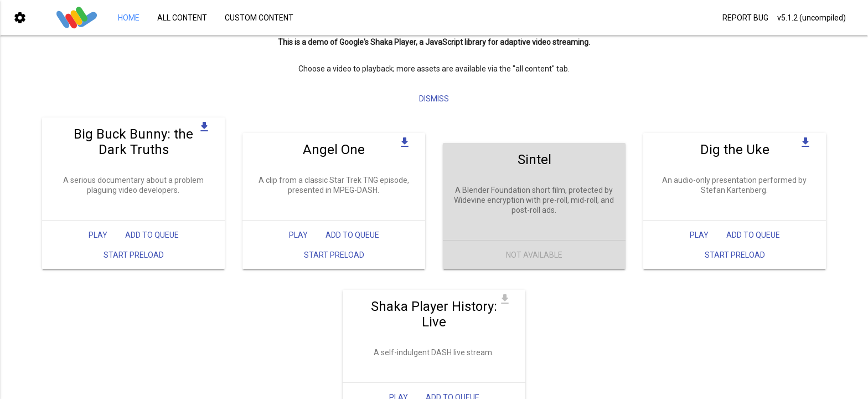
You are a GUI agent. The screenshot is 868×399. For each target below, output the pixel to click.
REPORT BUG (745, 18)
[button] (20, 18)
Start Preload (134, 263)
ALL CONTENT (182, 18)
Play (98, 243)
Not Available (534, 263)
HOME (129, 18)
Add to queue (152, 243)
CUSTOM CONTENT (259, 18)
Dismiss (434, 107)
